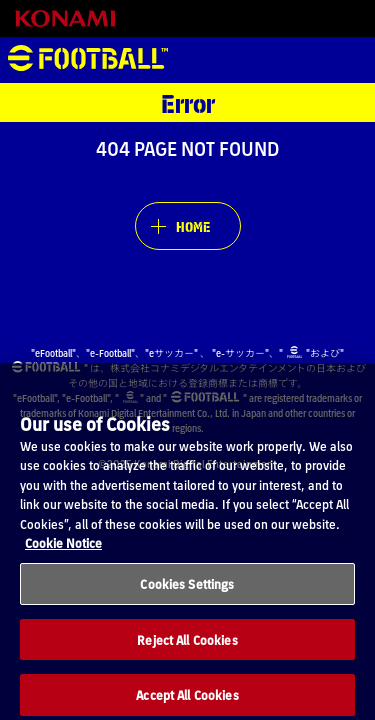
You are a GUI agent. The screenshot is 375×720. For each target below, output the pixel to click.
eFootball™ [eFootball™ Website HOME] (88, 60)
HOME (193, 226)
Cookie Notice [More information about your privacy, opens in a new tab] (63, 557)
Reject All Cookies (187, 653)
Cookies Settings (187, 598)
